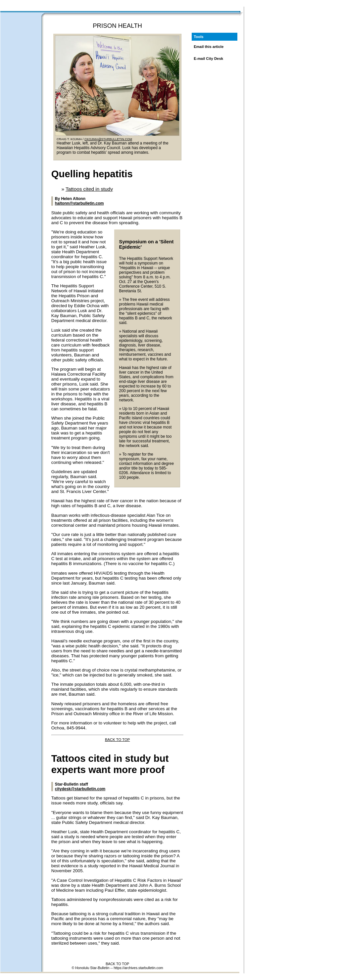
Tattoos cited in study (89, 189)
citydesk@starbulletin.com (80, 789)
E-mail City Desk (208, 59)
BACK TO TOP (117, 740)
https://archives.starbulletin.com (138, 968)
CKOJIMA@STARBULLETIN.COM (108, 139)
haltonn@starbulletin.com (79, 203)
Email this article (209, 47)
